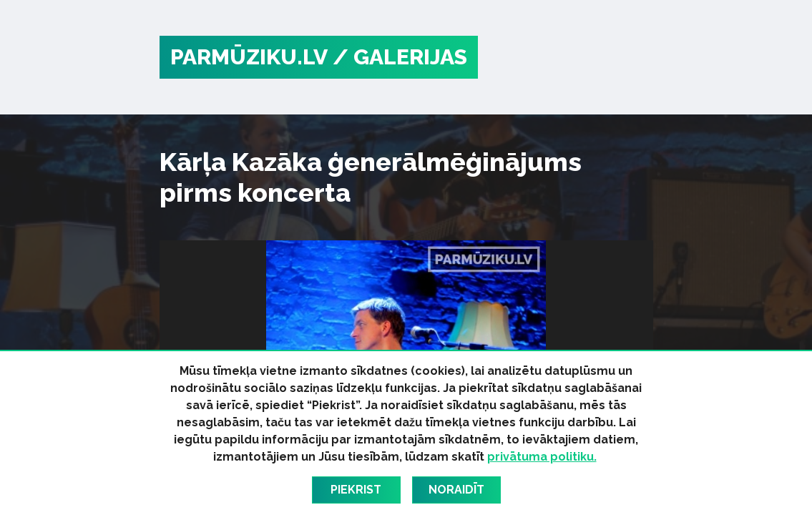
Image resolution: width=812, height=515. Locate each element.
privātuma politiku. (542, 457)
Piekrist (356, 490)
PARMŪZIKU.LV (249, 57)
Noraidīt (456, 490)
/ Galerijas (400, 57)
